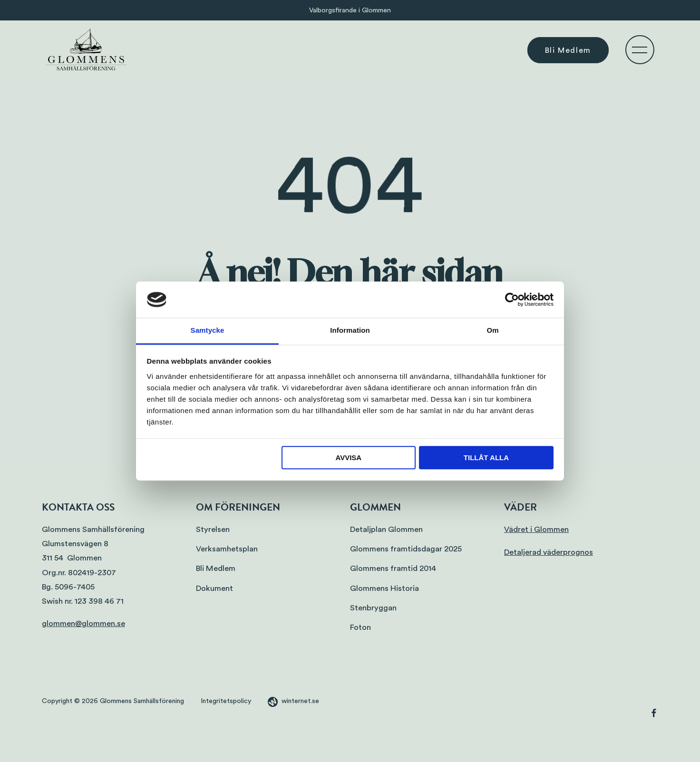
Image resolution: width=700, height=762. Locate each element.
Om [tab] (492, 331)
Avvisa (348, 458)
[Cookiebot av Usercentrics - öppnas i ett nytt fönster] (512, 299)
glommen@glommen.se (83, 623)
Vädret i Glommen (536, 529)
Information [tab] (350, 331)
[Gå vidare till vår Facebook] (654, 715)
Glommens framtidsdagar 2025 (406, 549)
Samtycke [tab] (208, 331)
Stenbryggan (373, 608)
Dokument (214, 588)
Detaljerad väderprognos (549, 552)
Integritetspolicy (226, 701)
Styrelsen (213, 529)
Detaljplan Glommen (386, 529)
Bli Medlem (568, 50)
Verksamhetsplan (227, 549)
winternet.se (300, 701)
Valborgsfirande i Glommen (350, 10)
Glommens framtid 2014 (393, 568)
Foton (360, 627)
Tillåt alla (486, 458)
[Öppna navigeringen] (640, 49)
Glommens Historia (384, 588)
